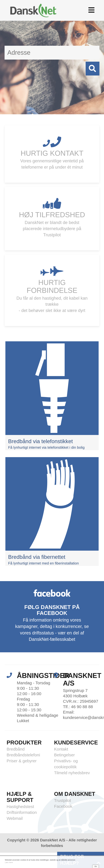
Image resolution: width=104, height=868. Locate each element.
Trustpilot (63, 800)
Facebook (63, 806)
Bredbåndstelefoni (23, 755)
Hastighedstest (20, 807)
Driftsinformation (22, 812)
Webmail (15, 818)
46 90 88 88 (82, 707)
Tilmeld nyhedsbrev (72, 773)
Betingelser (64, 755)
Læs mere (9, 862)
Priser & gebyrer (22, 761)
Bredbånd (16, 749)
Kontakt (61, 749)
